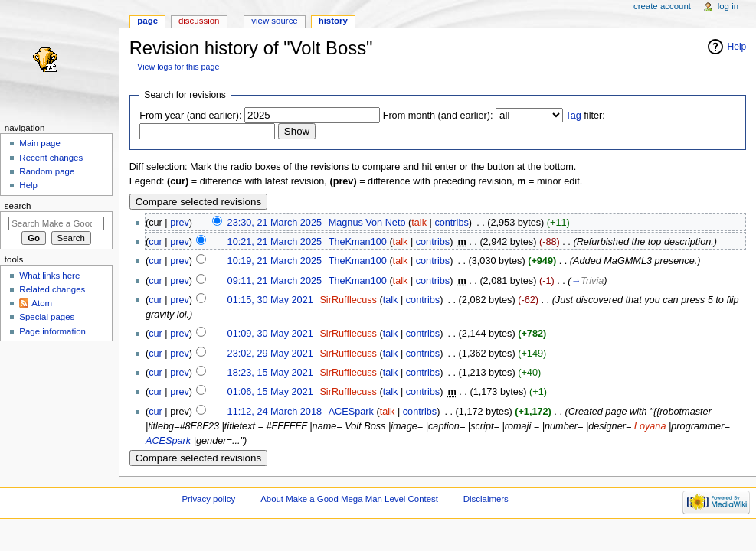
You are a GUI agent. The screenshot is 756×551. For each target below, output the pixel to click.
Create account (662, 6)
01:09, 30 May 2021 (270, 334)
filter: (585, 116)
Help (737, 47)
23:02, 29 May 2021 (270, 354)
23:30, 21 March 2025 (275, 223)
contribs (451, 223)
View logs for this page (178, 67)
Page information (52, 331)
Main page (40, 143)
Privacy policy (208, 499)
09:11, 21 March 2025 (275, 281)
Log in (728, 6)
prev (180, 223)
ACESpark (168, 441)
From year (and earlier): (190, 116)
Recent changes (51, 158)
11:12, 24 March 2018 (275, 412)
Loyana (650, 426)
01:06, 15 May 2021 (270, 392)
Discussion (199, 21)
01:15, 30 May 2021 (270, 300)
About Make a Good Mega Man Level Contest (349, 499)
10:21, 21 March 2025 (275, 242)
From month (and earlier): (438, 116)
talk (419, 223)
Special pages (47, 317)
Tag (573, 116)
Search (18, 206)
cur (155, 242)
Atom (42, 303)
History (333, 21)
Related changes (52, 289)
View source (274, 21)
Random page (47, 171)
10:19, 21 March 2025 (275, 261)
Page (147, 21)
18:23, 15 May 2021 (270, 373)
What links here (49, 275)
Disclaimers (486, 499)
